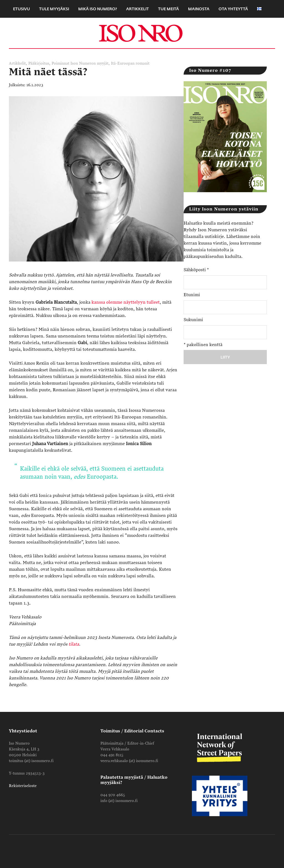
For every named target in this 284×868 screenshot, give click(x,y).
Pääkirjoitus (39, 63)
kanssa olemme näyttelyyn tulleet (126, 302)
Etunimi (192, 295)
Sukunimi (193, 320)
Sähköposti (196, 270)
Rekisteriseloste (23, 786)
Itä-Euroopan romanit (130, 63)
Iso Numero (142, 33)
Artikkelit (17, 63)
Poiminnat (60, 63)
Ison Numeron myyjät (89, 63)
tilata (74, 644)
